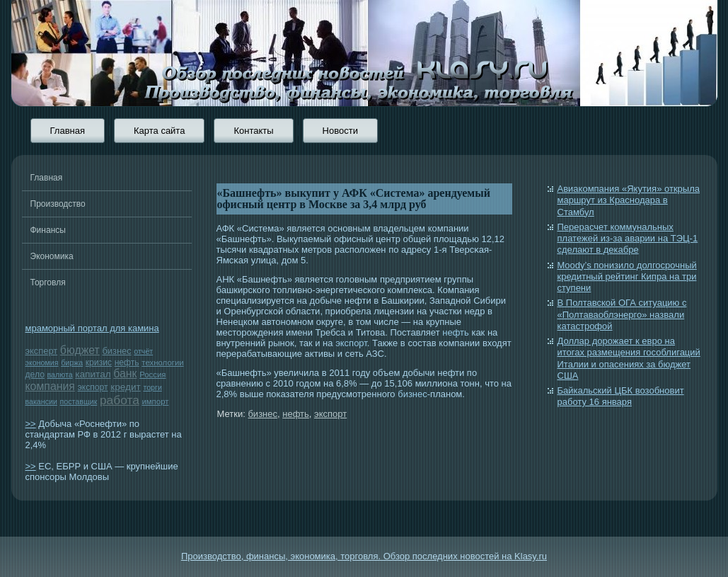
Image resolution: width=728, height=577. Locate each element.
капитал (93, 374)
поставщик (79, 401)
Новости (340, 131)
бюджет (80, 350)
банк (125, 373)
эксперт (42, 351)
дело (35, 375)
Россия (152, 375)
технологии (162, 362)
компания (50, 386)
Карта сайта (159, 131)
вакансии (41, 401)
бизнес (116, 351)
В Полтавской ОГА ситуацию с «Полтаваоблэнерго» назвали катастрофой (622, 314)
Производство (58, 204)
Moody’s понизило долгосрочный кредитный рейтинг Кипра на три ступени (627, 277)
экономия (42, 362)
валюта (60, 375)
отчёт (143, 351)
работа (120, 400)
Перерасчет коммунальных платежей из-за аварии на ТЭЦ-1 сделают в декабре (628, 239)
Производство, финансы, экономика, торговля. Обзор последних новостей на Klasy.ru (364, 556)
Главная (68, 131)
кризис (99, 362)
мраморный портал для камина (92, 328)
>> (31, 424)
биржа (72, 362)
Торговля (48, 282)
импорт (155, 401)
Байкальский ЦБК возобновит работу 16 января (621, 396)
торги (152, 387)
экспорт (93, 387)
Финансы (48, 230)
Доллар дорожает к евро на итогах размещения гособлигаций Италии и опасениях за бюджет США (629, 358)
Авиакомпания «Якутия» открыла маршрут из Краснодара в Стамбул (629, 200)
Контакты (253, 131)
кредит (126, 387)
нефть (127, 362)
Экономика (52, 256)
